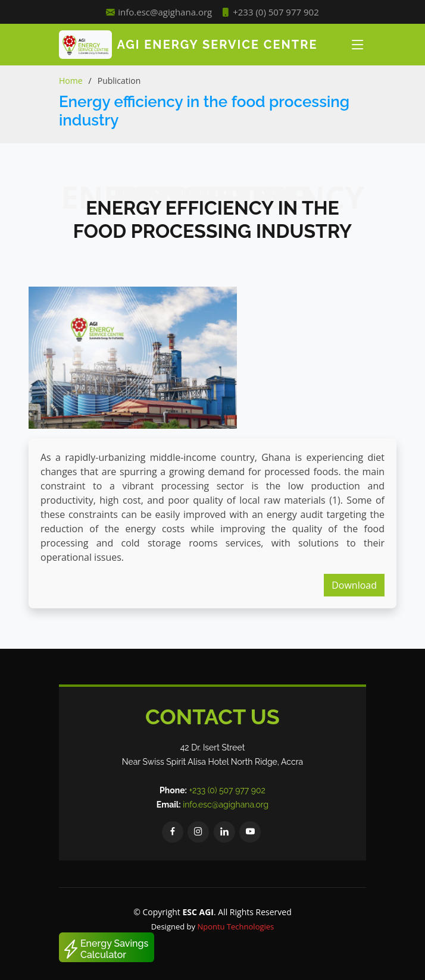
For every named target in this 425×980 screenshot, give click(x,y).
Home (71, 81)
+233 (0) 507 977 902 (270, 12)
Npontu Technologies (235, 926)
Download (354, 585)
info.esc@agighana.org (226, 805)
